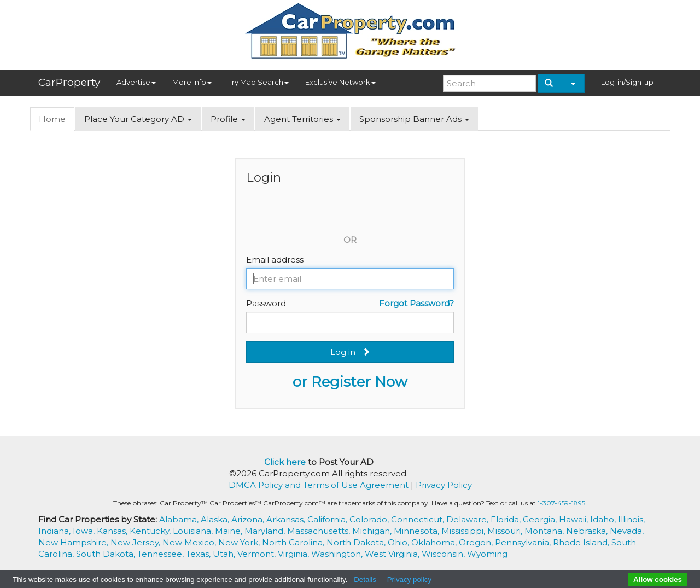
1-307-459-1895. (562, 503)
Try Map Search (258, 82)
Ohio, (399, 542)
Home (52, 119)
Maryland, (266, 531)
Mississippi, (464, 531)
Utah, (225, 554)
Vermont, (258, 554)
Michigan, (373, 531)
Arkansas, (287, 519)
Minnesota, (418, 531)
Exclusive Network (340, 82)
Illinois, (631, 519)
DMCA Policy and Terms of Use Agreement (319, 485)
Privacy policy (409, 580)
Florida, (507, 519)
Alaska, (216, 519)
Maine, (230, 531)
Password (266, 303)
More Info (192, 82)
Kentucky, (151, 531)
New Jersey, (136, 542)
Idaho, (604, 519)
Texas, (199, 554)
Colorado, (370, 519)
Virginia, (294, 554)
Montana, (545, 531)
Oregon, (477, 542)
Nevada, (627, 531)
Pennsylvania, (524, 542)
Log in (350, 352)
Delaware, (468, 519)
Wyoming (487, 554)
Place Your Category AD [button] (138, 119)
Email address (275, 260)
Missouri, (506, 531)
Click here (285, 462)
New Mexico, (190, 542)
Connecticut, (419, 519)
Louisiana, (194, 531)
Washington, (338, 554)
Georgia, (541, 519)
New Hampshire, (74, 542)
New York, (240, 542)
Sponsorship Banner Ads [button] (414, 119)
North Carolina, (294, 542)
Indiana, (56, 531)
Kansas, (113, 531)
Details (365, 580)
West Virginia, (393, 554)
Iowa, (85, 531)
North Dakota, (357, 542)
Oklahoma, (435, 542)
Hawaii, (574, 519)
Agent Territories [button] (302, 119)
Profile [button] (228, 119)
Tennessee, (162, 554)
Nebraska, (588, 531)
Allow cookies (658, 580)
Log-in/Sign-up (627, 82)
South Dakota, (107, 554)
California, (328, 519)
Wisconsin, (444, 554)
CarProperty (69, 82)
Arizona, (249, 519)
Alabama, (180, 519)
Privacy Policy (444, 485)
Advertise (136, 82)
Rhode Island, (582, 542)
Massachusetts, (320, 531)
